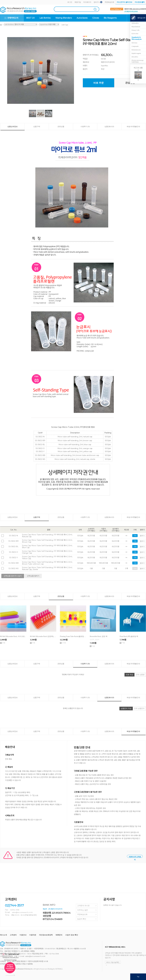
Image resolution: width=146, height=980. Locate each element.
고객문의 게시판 (83, 906)
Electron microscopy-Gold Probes (138, 61)
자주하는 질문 (83, 910)
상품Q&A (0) (109, 127)
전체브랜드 (135, 23)
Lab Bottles (45, 18)
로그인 (70, 2)
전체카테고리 (13, 18)
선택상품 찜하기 (33, 576)
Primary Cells (135, 30)
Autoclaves (82, 18)
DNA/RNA (135, 57)
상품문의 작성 (126, 708)
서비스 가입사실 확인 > (113, 963)
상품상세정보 (13, 127)
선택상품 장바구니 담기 (13, 576)
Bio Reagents (110, 18)
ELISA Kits (135, 34)
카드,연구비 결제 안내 (124, 2)
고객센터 (13, 935)
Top (138, 977)
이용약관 (33, 935)
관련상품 (61, 127)
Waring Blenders (64, 18)
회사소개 (4, 935)
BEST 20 (30, 18)
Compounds (135, 46)
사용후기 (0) (85, 127)
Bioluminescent (136, 50)
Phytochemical (136, 27)
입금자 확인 (82, 919)
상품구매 (37, 127)
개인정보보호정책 (46, 935)
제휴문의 (59, 935)
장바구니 (97, 2)
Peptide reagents (136, 53)
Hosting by (55, 969)
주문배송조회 (109, 2)
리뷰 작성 (129, 675)
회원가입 (78, 2)
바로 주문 (99, 83)
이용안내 (23, 935)
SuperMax (104, 66)
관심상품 (130, 83)
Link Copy (65, 25)
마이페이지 (87, 2)
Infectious (134, 43)
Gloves (96, 18)
